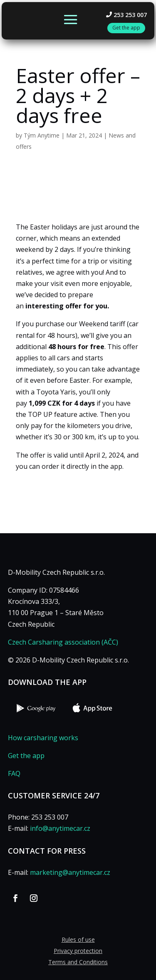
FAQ (14, 773)
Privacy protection (78, 951)
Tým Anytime (42, 135)
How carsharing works (43, 738)
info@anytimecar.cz (60, 828)
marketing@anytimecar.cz (70, 872)
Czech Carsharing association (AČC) (63, 642)
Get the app (26, 756)
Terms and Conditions (78, 962)
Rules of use (78, 939)
